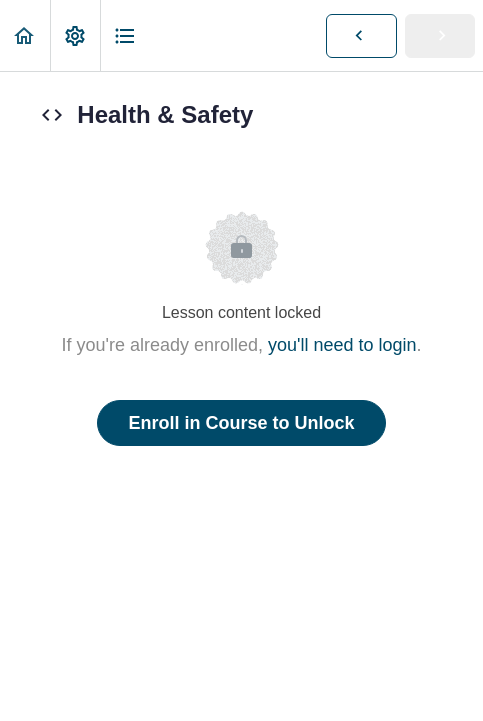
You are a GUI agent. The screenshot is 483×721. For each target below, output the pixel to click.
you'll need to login (342, 345)
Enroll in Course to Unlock (241, 423)
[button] (25, 35)
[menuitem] (75, 35)
